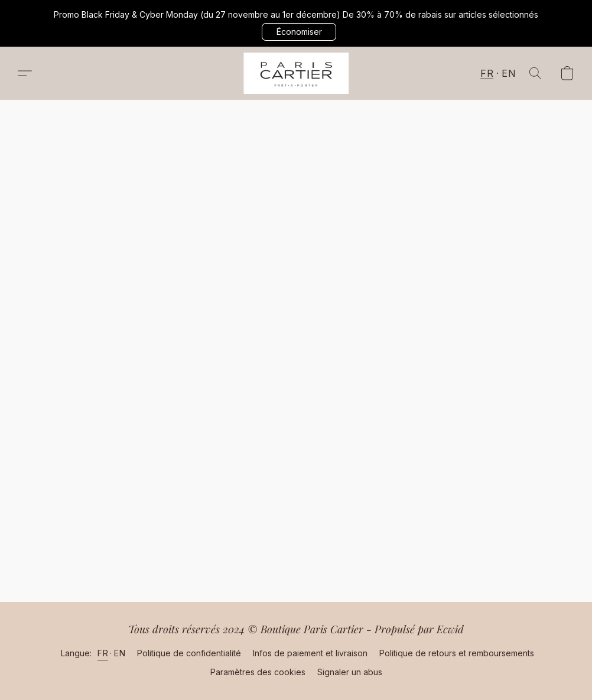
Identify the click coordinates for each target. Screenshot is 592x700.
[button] (299, 32)
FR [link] (103, 653)
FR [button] (487, 73)
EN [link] (120, 653)
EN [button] (508, 73)
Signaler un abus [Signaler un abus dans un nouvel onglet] (350, 672)
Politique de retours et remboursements (457, 653)
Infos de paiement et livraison (310, 653)
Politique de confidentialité (189, 653)
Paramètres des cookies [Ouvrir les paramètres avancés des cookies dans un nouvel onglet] (258, 672)
